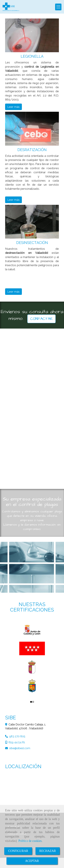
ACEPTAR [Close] (32, 861)
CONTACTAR (41, 319)
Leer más (13, 107)
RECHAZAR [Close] (48, 851)
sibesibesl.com (20, 748)
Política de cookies (30, 841)
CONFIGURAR (18, 851)
